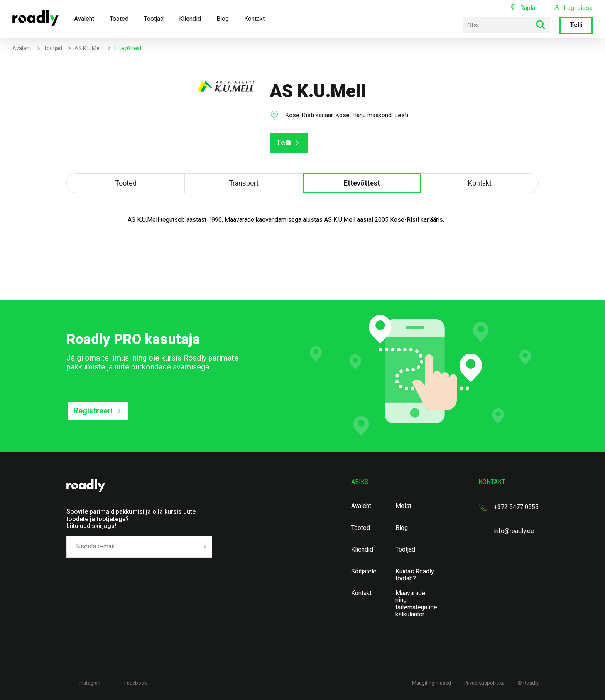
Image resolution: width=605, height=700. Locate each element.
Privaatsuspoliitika (484, 683)
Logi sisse (578, 8)
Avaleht (84, 19)
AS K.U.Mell (88, 48)
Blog (223, 19)
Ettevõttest (362, 183)
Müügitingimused (432, 683)
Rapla (528, 8)
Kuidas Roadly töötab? (415, 575)
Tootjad (154, 19)
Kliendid (190, 19)
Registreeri (93, 411)
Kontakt (254, 19)
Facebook (136, 683)
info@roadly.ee (514, 531)
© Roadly (528, 683)
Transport (244, 183)
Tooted (119, 19)
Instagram (91, 683)
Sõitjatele (364, 572)
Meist (403, 506)
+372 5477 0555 (516, 507)
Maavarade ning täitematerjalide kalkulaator (416, 604)
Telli (576, 25)
